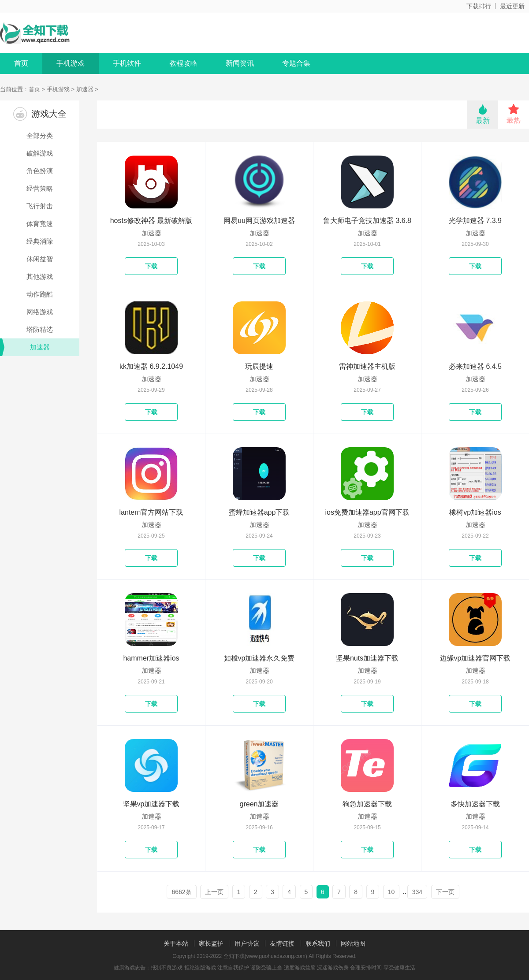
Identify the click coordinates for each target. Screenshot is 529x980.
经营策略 (40, 188)
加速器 (85, 89)
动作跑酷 (40, 294)
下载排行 (479, 6)
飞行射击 (40, 206)
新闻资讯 (240, 63)
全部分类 (40, 135)
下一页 (445, 892)
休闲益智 (40, 259)
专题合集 (296, 63)
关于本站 (176, 943)
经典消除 (40, 241)
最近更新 (512, 6)
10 (391, 892)
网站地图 (353, 943)
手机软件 (127, 63)
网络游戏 (40, 312)
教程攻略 (183, 63)
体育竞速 (40, 224)
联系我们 (318, 943)
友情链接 (282, 943)
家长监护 (211, 943)
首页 (21, 63)
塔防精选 (40, 329)
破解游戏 (40, 153)
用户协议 (247, 943)
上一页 (214, 892)
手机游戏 (71, 63)
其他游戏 (40, 277)
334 (417, 892)
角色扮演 (40, 171)
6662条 (181, 892)
